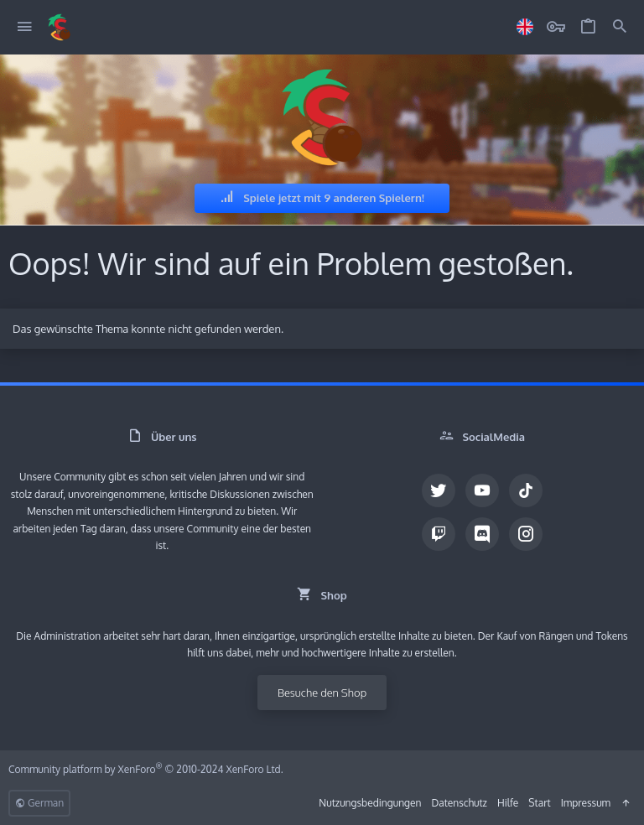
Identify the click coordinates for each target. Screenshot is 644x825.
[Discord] (482, 534)
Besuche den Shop (322, 693)
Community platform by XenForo (146, 769)
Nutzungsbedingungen (370, 803)
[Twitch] (439, 534)
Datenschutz (459, 803)
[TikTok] (526, 490)
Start (539, 803)
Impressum (586, 803)
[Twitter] (439, 490)
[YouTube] (482, 490)
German (39, 803)
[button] (25, 27)
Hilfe (508, 803)
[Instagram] (526, 534)
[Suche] (620, 27)
